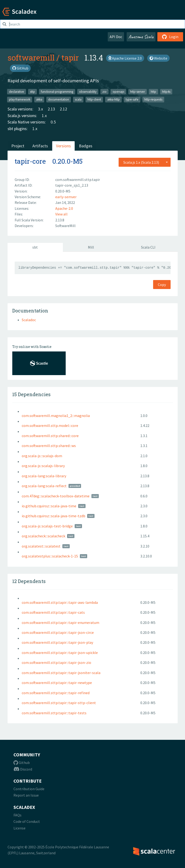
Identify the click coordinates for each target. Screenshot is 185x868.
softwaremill (31, 57)
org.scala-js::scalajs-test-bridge (47, 526)
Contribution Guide (29, 789)
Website (158, 58)
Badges (86, 146)
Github (22, 763)
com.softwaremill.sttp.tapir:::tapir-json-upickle (60, 653)
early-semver (66, 197)
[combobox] (145, 162)
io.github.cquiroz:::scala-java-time (49, 506)
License (19, 828)
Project (18, 146)
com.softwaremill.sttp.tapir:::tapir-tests (54, 713)
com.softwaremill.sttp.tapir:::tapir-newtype (57, 683)
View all (61, 214)
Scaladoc (29, 320)
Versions (63, 146)
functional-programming (57, 91)
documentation (59, 99)
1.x (44, 116)
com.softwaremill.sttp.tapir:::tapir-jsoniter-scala (61, 673)
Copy (162, 285)
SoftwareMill (65, 226)
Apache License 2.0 (125, 58)
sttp (32, 91)
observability (88, 91)
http (153, 91)
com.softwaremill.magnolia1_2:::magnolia (56, 416)
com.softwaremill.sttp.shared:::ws (49, 446)
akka (39, 99)
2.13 (51, 109)
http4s (166, 91)
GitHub (20, 68)
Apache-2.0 (64, 208)
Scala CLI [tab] (148, 247)
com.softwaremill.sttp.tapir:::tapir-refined (56, 693)
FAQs (17, 815)
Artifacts (40, 146)
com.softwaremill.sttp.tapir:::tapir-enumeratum (60, 623)
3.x (41, 109)
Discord (23, 769)
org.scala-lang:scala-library (44, 476)
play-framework (20, 99)
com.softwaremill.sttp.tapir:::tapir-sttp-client (59, 703)
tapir (70, 57)
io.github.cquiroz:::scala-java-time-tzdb (54, 516)
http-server (138, 91)
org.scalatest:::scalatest (41, 546)
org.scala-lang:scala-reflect (44, 486)
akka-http (114, 99)
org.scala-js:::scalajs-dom (42, 456)
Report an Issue (26, 795)
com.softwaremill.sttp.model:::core (50, 425)
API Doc (116, 37)
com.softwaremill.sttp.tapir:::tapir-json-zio (56, 662)
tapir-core (30, 161)
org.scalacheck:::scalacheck (43, 536)
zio (104, 91)
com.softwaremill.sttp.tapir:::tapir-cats (53, 612)
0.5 (53, 122)
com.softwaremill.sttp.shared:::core (50, 436)
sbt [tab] (35, 247)
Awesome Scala (141, 37)
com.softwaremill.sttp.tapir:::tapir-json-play (57, 642)
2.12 (63, 109)
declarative (17, 91)
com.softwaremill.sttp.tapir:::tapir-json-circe (58, 632)
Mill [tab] (91, 247)
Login (170, 37)
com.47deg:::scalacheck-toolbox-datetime (56, 496)
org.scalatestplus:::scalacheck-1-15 (50, 556)
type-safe (132, 99)
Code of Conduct (27, 821)
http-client (94, 99)
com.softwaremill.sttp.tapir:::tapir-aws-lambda (60, 602)
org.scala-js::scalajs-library (43, 466)
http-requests (153, 99)
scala (78, 99)
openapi (118, 91)
